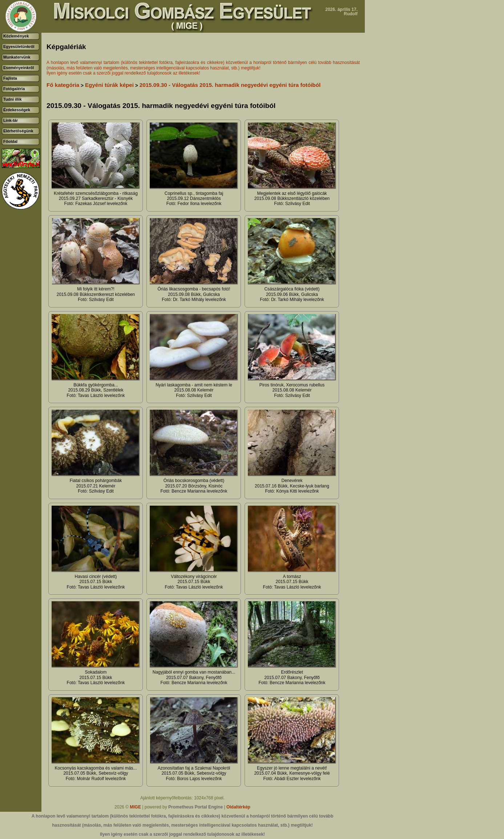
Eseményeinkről (19, 68)
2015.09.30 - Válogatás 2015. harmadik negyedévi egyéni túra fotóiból (230, 85)
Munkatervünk (17, 57)
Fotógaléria (14, 89)
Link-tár (11, 120)
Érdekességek (17, 110)
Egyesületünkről (19, 47)
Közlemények (16, 36)
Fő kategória (63, 85)
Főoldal (10, 141)
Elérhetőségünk (18, 131)
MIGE (135, 807)
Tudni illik (13, 99)
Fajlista (10, 78)
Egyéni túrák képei (109, 85)
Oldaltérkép (238, 807)
